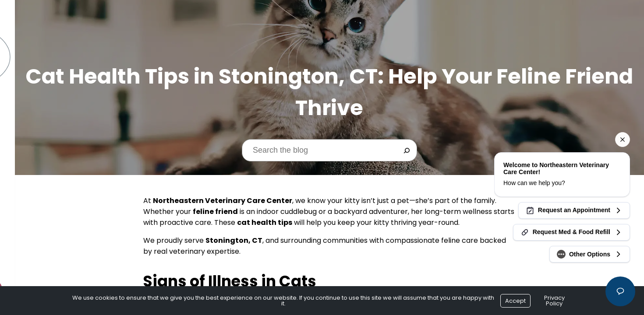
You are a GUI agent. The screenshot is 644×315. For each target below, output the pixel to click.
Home (18, 93)
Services (23, 126)
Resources (27, 174)
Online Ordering (36, 191)
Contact (24, 223)
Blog (17, 207)
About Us (24, 110)
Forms (19, 142)
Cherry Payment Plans (46, 158)
